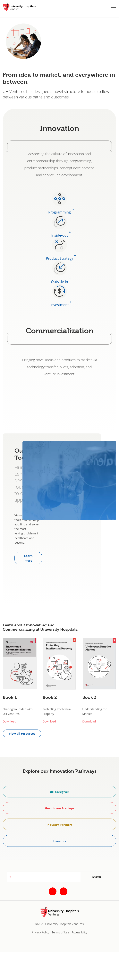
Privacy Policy (40, 932)
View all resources (22, 733)
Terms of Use (60, 932)
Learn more (28, 558)
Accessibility (80, 932)
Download (9, 721)
